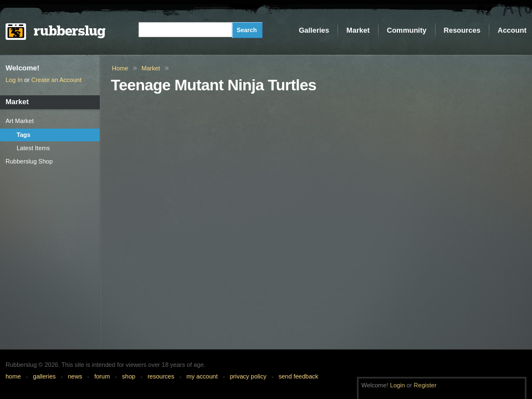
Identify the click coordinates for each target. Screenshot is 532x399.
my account (202, 376)
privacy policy (248, 376)
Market (358, 30)
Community (407, 30)
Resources (462, 30)
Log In (14, 80)
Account (512, 30)
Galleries (314, 30)
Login (398, 385)
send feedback (299, 376)
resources (161, 376)
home (13, 376)
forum (102, 376)
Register (425, 385)
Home (120, 68)
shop (129, 376)
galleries (45, 376)
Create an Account (57, 80)
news (75, 376)
